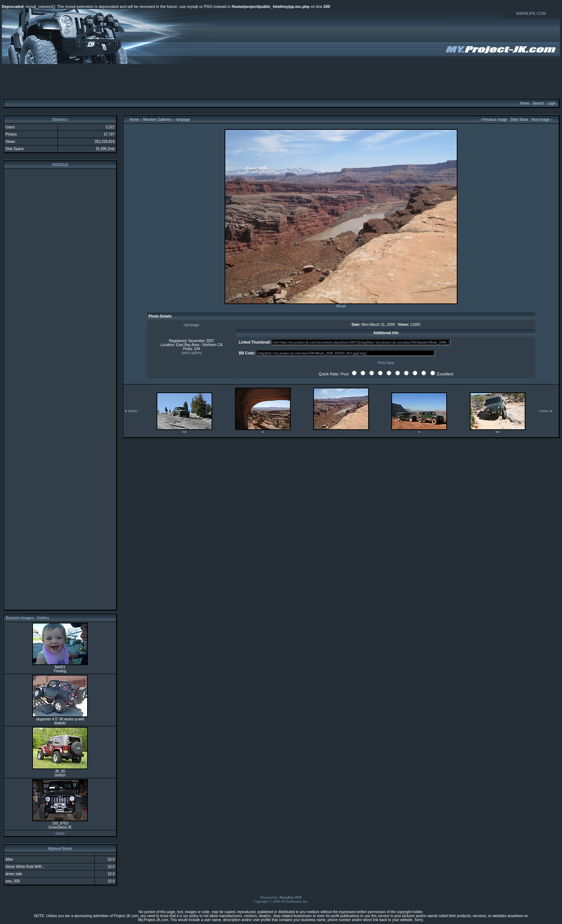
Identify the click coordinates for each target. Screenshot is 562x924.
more (60, 833)
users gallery (191, 353)
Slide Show (519, 120)
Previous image (495, 120)
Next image (540, 120)
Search (538, 103)
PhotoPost (287, 897)
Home (525, 103)
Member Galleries (157, 120)
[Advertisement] (281, 81)
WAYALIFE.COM (531, 13)
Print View (386, 363)
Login (551, 103)
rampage (183, 120)
